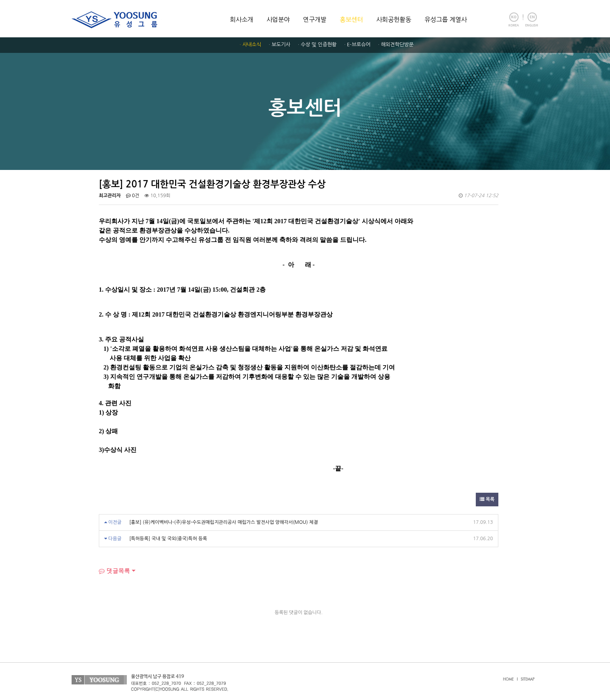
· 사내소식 (250, 45)
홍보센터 (351, 19)
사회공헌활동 (394, 19)
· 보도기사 (280, 45)
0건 (133, 196)
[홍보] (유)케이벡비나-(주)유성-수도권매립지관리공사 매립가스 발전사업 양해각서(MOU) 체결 (223, 522)
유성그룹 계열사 (446, 19)
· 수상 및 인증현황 (317, 45)
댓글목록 (114, 571)
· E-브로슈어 (357, 45)
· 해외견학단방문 (396, 45)
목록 (487, 499)
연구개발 (315, 19)
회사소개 (242, 19)
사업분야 (278, 19)
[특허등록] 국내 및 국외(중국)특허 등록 (168, 539)
